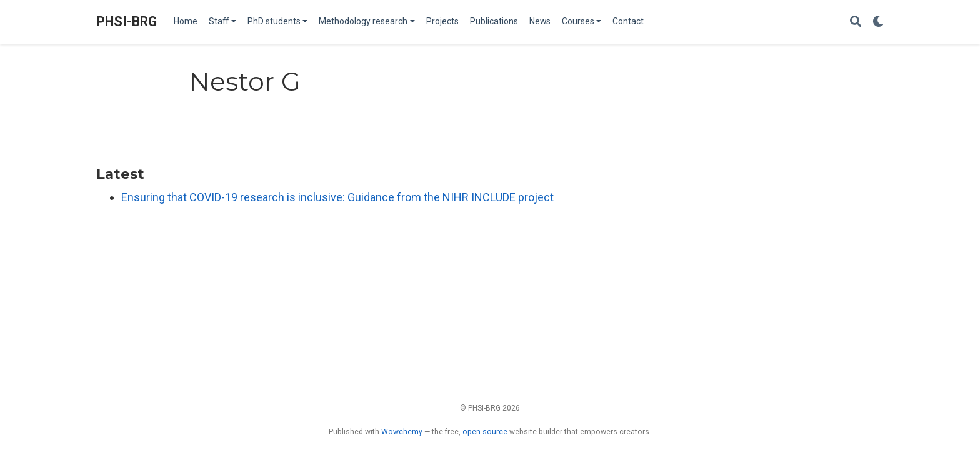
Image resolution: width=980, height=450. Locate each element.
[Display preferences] (878, 22)
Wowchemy (402, 432)
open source (485, 432)
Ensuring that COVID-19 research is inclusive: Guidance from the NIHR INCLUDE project (337, 197)
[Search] (856, 22)
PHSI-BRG (127, 22)
